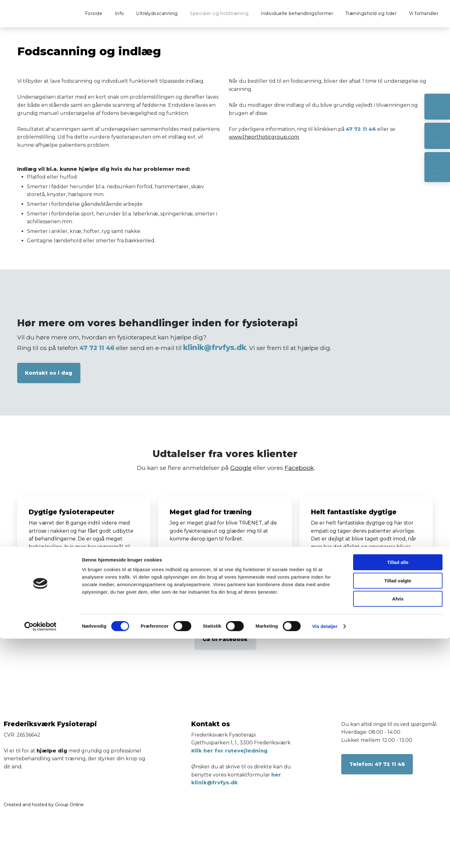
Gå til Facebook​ (225, 639)
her (276, 775)
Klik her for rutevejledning (229, 751)
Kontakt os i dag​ (49, 373)
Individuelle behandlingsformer (297, 13)
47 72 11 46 (361, 129)
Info (119, 13)
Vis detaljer (325, 856)
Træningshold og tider (371, 13)
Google (241, 468)
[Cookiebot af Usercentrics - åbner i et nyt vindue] (40, 856)
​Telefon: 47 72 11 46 (377, 764)
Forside (94, 13)
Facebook (299, 468)
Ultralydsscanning (157, 13)
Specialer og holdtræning (219, 13)
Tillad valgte (398, 810)
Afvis (398, 828)
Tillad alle (398, 792)
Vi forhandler (424, 13)
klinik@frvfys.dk (215, 348)
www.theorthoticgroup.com (264, 137)
